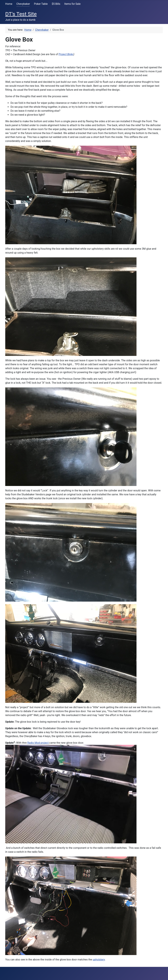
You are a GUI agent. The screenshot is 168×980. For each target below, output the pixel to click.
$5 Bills (56, 4)
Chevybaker (23, 4)
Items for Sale (72, 4)
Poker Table (41, 4)
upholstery (99, 960)
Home (9, 4)
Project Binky (66, 54)
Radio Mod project (38, 743)
